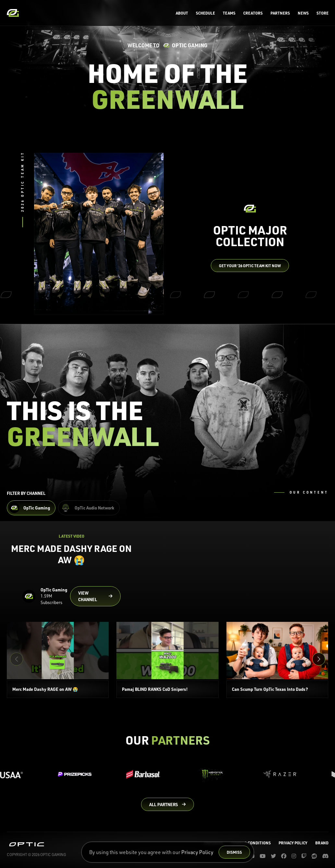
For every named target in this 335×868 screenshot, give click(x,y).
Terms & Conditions (251, 843)
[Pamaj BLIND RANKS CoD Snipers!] (167, 660)
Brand (322, 843)
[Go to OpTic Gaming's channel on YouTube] (95, 596)
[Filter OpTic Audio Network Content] (89, 508)
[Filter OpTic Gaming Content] (31, 508)
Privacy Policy (197, 852)
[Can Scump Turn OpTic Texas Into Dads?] (277, 660)
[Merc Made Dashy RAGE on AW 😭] (58, 660)
